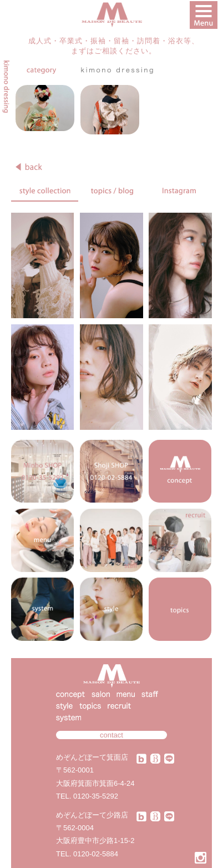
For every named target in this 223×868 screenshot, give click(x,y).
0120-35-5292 (96, 796)
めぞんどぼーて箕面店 (92, 757)
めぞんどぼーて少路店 (92, 815)
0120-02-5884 (96, 854)
